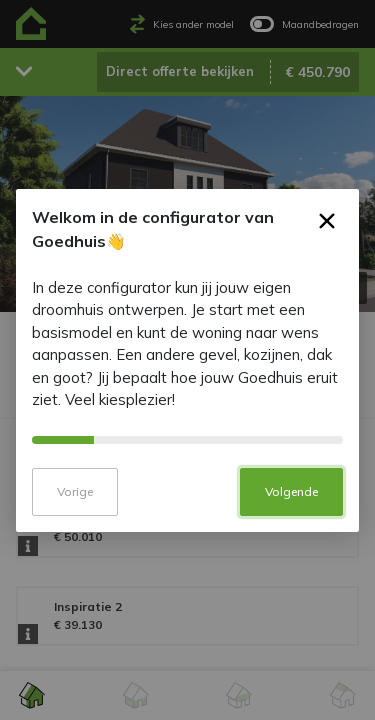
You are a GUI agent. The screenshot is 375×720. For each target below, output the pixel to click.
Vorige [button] (75, 504)
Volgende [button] (291, 504)
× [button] (327, 238)
